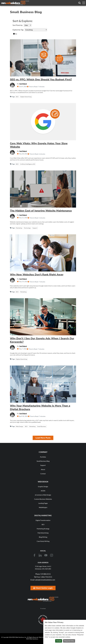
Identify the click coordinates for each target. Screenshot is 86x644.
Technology (27, 228)
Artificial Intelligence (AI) (28, 164)
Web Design (20, 426)
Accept (59, 641)
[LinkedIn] (40, 555)
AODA (43, 491)
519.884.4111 (43, 574)
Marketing (19, 228)
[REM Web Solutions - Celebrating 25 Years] (43, 599)
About (43, 469)
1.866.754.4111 (43, 577)
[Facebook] (34, 555)
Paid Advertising (43, 533)
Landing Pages (43, 503)
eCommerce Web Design (43, 495)
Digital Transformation (43, 520)
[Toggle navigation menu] (84, 3)
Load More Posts (43, 438)
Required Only (69, 641)
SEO (17, 97)
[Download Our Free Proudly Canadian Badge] (43, 620)
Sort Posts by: (18, 25)
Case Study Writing (43, 541)
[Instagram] (52, 555)
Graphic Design (43, 486)
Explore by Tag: (18, 30)
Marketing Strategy (43, 529)
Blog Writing (43, 537)
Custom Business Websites (43, 499)
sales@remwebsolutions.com (43, 580)
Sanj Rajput (23, 84)
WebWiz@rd (43, 507)
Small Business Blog (43, 461)
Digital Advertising (26, 97)
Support (35, 228)
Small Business (42, 426)
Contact (43, 474)
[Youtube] (46, 555)
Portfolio (43, 457)
